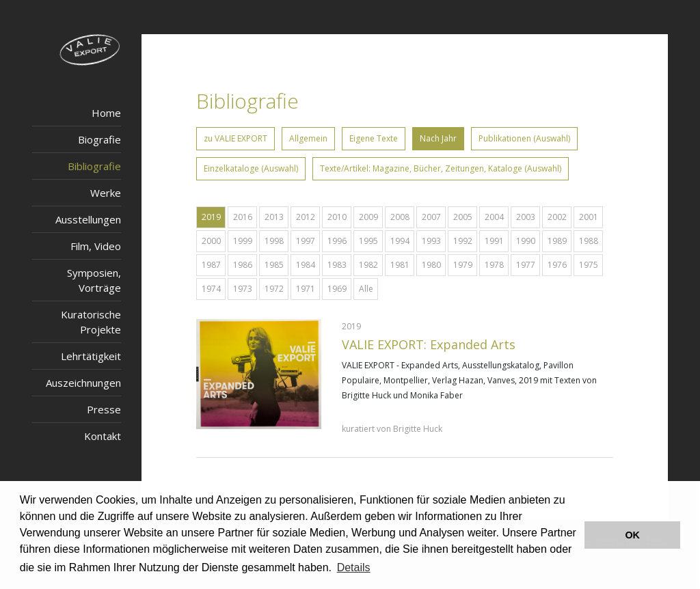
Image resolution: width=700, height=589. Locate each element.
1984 (306, 265)
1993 (431, 241)
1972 (274, 289)
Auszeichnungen (83, 383)
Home (106, 113)
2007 (431, 217)
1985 (274, 265)
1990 (526, 241)
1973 (243, 289)
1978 (494, 265)
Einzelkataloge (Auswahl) (251, 168)
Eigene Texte (374, 138)
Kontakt (103, 436)
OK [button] (632, 535)
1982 (368, 265)
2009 (368, 217)
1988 (589, 241)
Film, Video (96, 246)
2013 (274, 217)
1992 (463, 241)
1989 (557, 241)
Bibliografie (94, 166)
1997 (306, 241)
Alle (366, 289)
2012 (306, 217)
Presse (104, 409)
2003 (526, 217)
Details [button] (354, 567)
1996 (337, 241)
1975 (589, 265)
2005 (463, 217)
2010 (337, 217)
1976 (557, 265)
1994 (400, 241)
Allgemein (308, 138)
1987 (211, 265)
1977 (526, 265)
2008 (400, 217)
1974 (211, 289)
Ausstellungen (88, 219)
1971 (306, 289)
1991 (494, 241)
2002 (557, 217)
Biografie (99, 139)
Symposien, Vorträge (94, 280)
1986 (243, 265)
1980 (431, 265)
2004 (494, 217)
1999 (243, 241)
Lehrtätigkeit (91, 356)
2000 (211, 241)
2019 (211, 217)
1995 (368, 241)
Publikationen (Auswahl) (524, 138)
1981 (400, 265)
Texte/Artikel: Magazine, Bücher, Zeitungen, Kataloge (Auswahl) (441, 168)
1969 (337, 289)
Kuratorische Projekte (91, 322)
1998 (274, 241)
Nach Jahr (438, 138)
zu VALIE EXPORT (235, 138)
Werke (106, 193)
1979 (463, 265)
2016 (243, 217)
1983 (337, 265)
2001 (589, 217)
